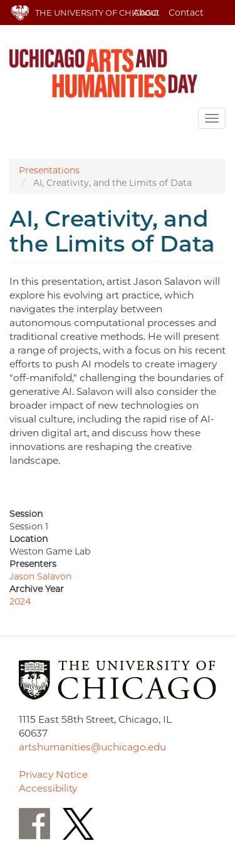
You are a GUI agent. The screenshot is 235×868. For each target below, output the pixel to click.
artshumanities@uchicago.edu (92, 747)
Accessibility (48, 788)
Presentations (49, 170)
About (146, 13)
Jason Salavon (40, 576)
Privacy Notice (53, 774)
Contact (186, 13)
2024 (20, 601)
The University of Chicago (97, 13)
